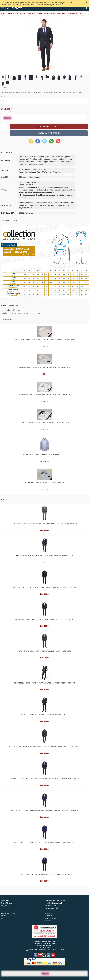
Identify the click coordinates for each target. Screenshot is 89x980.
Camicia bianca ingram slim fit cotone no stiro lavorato (45, 367)
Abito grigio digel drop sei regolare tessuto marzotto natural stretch (44, 524)
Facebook (38, 141)
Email (31, 141)
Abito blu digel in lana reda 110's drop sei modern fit (45, 715)
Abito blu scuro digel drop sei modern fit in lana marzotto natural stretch (44, 779)
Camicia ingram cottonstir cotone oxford (44, 483)
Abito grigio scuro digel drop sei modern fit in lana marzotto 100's (44, 619)
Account (86, 8)
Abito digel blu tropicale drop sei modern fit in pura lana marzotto (44, 842)
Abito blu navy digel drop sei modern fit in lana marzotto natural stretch (44, 810)
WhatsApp (51, 141)
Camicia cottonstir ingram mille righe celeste (44, 454)
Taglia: (4, 97)
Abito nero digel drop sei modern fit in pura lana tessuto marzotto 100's (44, 587)
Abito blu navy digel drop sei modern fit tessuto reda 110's (44, 874)
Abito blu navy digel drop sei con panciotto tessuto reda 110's (44, 555)
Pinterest (58, 141)
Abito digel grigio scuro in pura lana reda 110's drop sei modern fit (44, 683)
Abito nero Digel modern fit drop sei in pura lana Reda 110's (44, 651)
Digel (5, 87)
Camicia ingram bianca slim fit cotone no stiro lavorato (45, 395)
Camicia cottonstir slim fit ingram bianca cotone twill (44, 423)
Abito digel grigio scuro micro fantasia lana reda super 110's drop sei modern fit (44, 747)
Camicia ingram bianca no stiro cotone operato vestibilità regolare (45, 340)
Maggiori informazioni (56, 5)
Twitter (44, 141)
